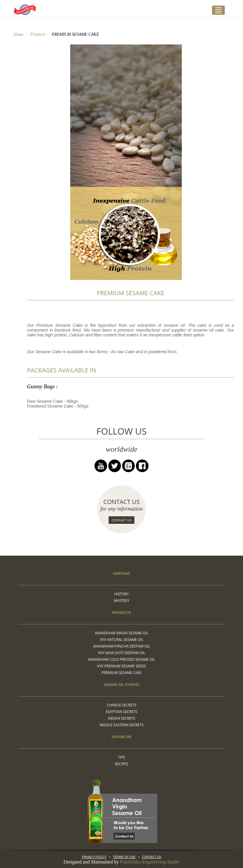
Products (38, 34)
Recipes (122, 764)
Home (18, 34)
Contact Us (122, 520)
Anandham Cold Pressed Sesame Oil (121, 659)
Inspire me (121, 737)
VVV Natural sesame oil (121, 640)
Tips (121, 757)
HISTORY (121, 594)
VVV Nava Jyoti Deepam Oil (121, 653)
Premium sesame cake (122, 673)
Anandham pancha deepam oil (121, 646)
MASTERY (121, 601)
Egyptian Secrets (121, 712)
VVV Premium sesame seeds (122, 666)
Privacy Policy (94, 857)
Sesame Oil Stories (122, 685)
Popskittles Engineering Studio (150, 862)
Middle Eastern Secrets (122, 725)
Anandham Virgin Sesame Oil (121, 633)
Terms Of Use (124, 857)
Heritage (121, 574)
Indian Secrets (122, 718)
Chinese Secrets (121, 705)
